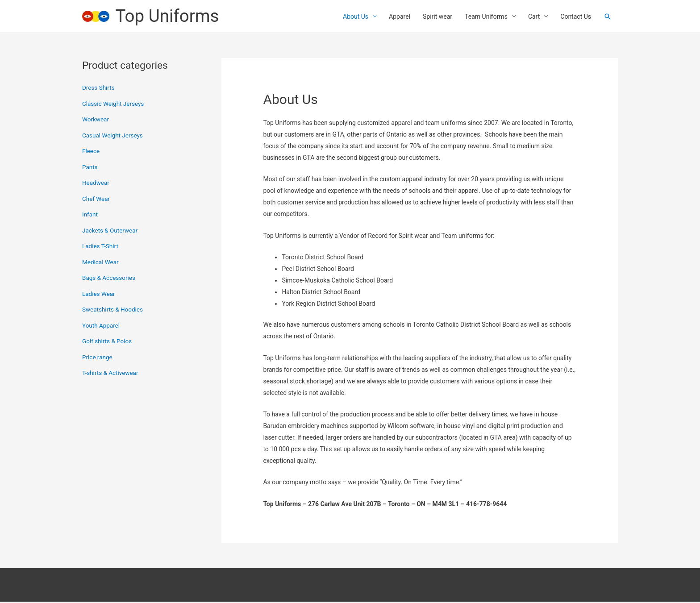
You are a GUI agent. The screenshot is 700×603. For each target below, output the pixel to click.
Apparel (400, 17)
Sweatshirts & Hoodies (114, 311)
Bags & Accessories (110, 279)
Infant (90, 216)
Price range (98, 358)
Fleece (91, 152)
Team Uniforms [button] (486, 17)
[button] (608, 17)
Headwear (96, 184)
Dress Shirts (99, 89)
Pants (90, 168)
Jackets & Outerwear (111, 232)
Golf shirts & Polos (108, 342)
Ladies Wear (99, 295)
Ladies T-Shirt (101, 247)
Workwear (96, 121)
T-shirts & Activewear (111, 374)
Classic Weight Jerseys (114, 105)
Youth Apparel (102, 327)
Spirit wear (437, 17)
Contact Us (576, 17)
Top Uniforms (169, 17)
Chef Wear (97, 200)
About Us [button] (356, 17)
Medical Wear (101, 263)
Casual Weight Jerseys (114, 137)
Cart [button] (534, 17)
